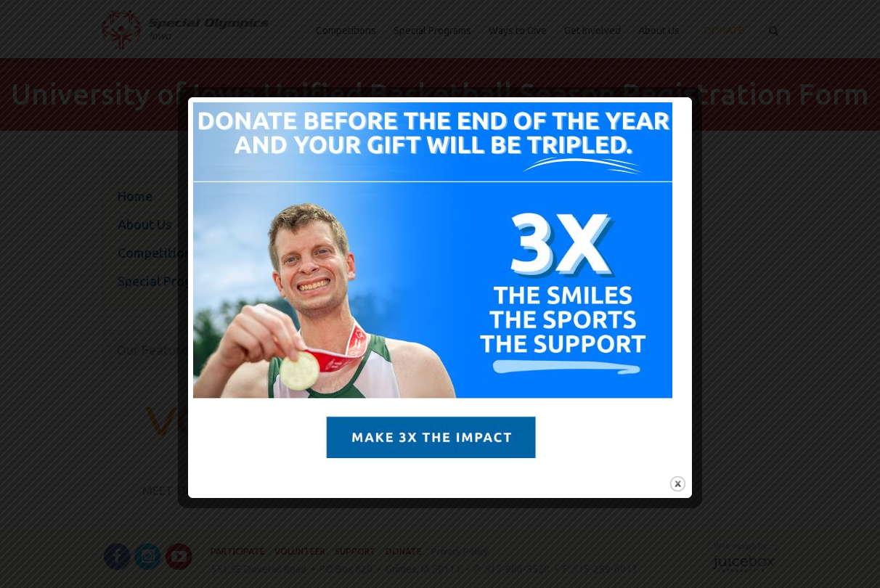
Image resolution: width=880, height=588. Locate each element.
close (678, 484)
